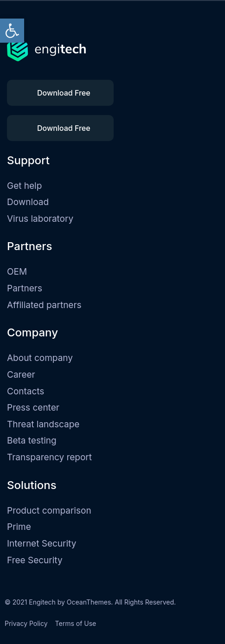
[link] (12, 31)
